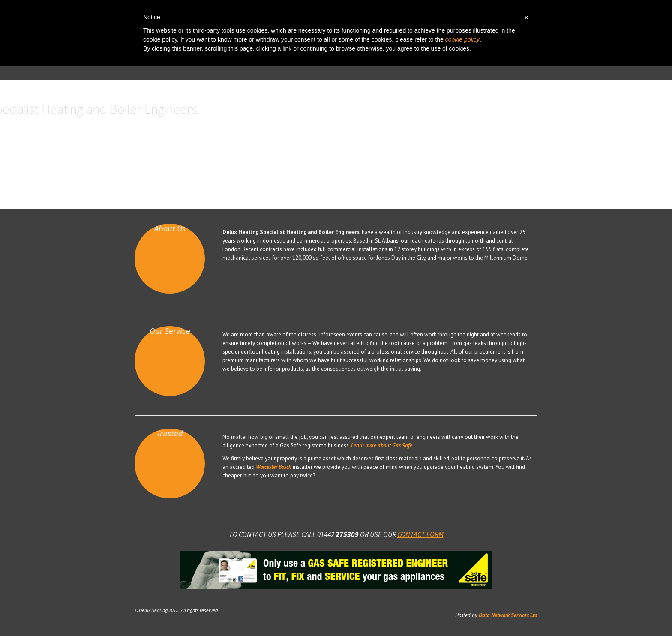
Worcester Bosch (274, 467)
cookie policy (462, 39)
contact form (420, 534)
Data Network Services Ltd (507, 615)
